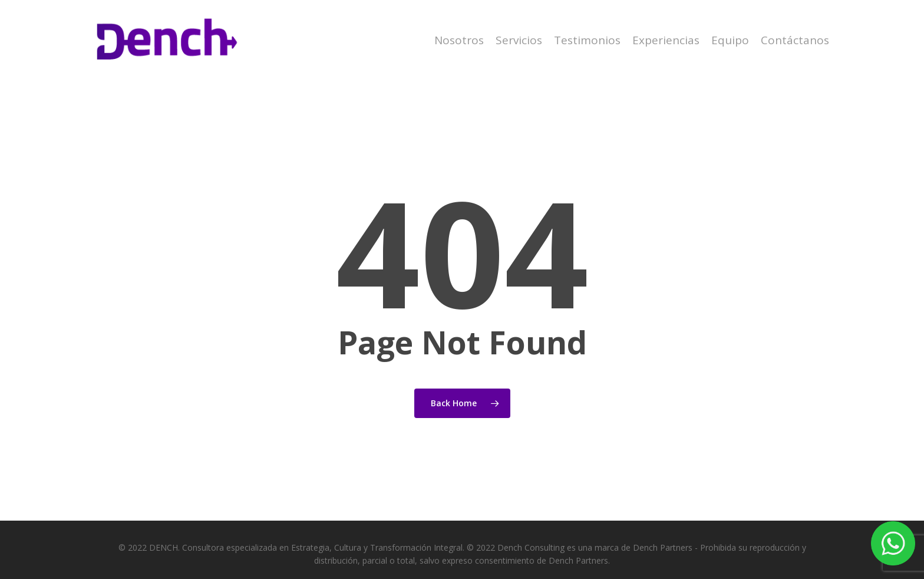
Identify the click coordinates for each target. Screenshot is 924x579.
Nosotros (459, 40)
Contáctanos (795, 40)
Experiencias (666, 40)
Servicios (519, 40)
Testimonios (587, 40)
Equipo (730, 40)
